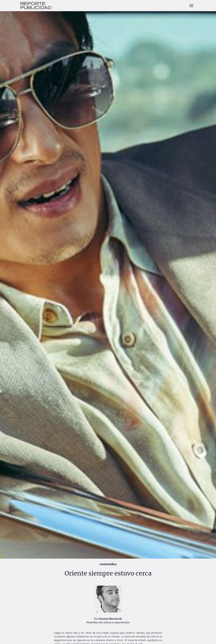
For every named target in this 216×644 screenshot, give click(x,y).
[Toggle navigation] (191, 6)
